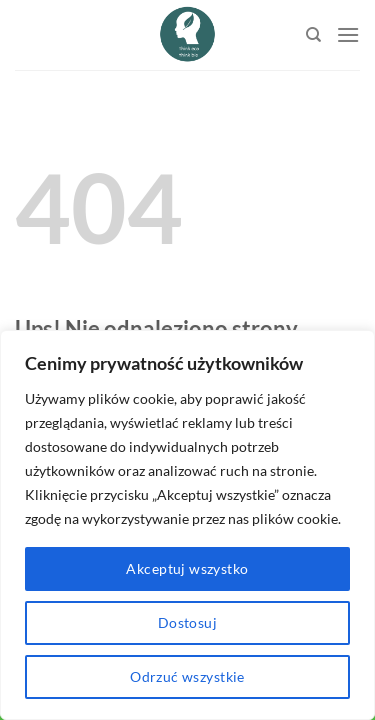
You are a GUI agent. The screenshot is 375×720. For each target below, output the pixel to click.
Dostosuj (187, 622)
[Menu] (348, 34)
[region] (187, 525)
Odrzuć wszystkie (187, 676)
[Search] (313, 35)
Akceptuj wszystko (187, 568)
